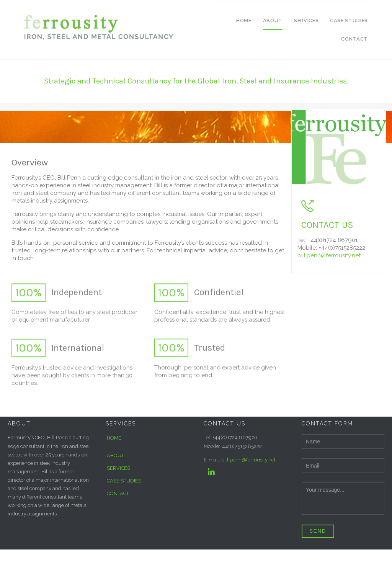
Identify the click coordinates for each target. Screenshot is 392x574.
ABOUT (115, 455)
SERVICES (118, 468)
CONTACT (118, 493)
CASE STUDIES (124, 481)
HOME (114, 438)
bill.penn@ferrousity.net (329, 255)
